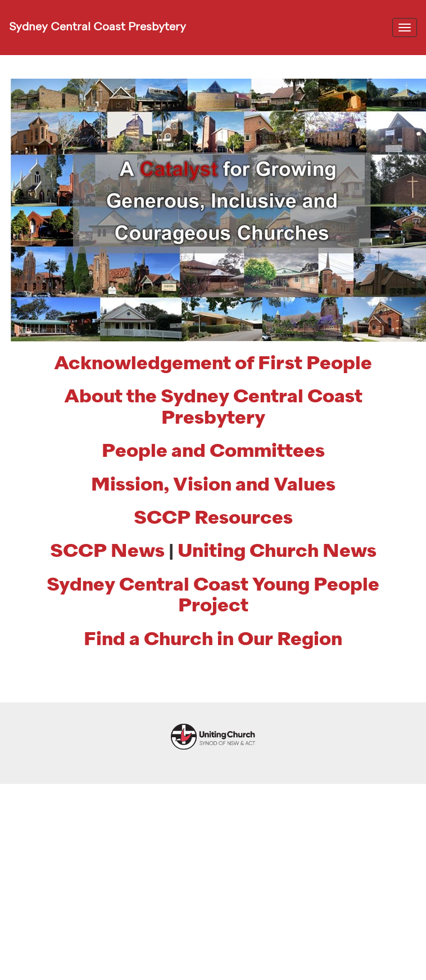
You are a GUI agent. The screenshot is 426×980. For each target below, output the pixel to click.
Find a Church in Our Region (213, 640)
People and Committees (213, 452)
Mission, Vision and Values (213, 486)
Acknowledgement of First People (213, 364)
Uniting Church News (277, 552)
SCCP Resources (213, 519)
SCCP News (107, 552)
